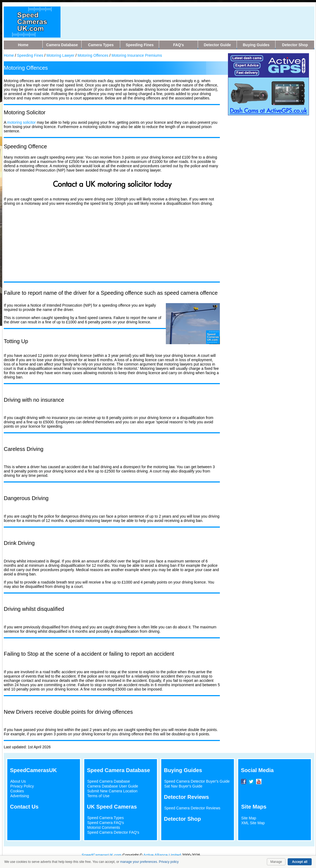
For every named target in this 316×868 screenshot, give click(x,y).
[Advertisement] (170, 19)
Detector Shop (182, 819)
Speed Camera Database (109, 781)
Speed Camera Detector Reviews (192, 808)
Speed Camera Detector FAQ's (113, 832)
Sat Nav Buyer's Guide (183, 786)
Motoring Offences (93, 55)
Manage (276, 862)
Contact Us (24, 807)
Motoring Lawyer (60, 55)
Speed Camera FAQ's (106, 823)
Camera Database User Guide (113, 786)
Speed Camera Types (105, 818)
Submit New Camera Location (112, 791)
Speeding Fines (30, 55)
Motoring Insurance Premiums (137, 55)
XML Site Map (253, 823)
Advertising (20, 796)
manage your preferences (139, 862)
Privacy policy (169, 862)
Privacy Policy (22, 786)
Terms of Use (98, 796)
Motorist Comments (104, 827)
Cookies (17, 791)
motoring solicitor (21, 122)
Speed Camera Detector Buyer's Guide (197, 781)
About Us (18, 781)
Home (9, 55)
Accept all (300, 862)
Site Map (249, 818)
